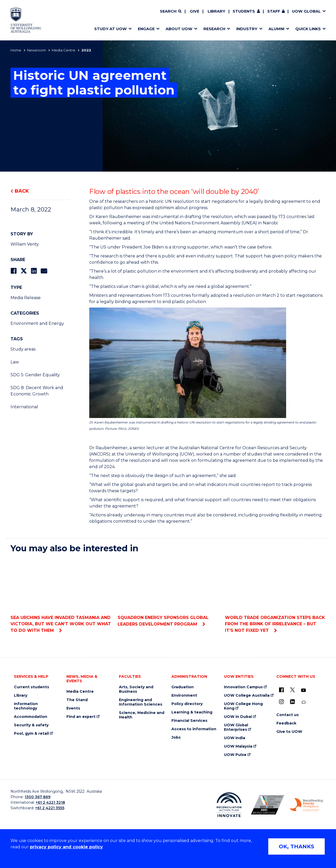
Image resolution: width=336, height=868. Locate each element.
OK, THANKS (296, 846)
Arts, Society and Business (136, 689)
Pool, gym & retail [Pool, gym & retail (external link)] (31, 734)
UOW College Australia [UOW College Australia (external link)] (247, 695)
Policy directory (187, 704)
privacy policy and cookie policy (66, 847)
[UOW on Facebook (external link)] (281, 690)
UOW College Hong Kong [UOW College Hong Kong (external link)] (243, 706)
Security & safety (31, 725)
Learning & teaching (192, 712)
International (24, 407)
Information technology (26, 706)
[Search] (171, 12)
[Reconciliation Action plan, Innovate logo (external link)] (229, 805)
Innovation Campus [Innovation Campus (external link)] (243, 687)
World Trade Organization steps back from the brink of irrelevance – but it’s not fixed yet (275, 595)
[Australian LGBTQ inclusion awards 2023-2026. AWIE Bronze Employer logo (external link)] (268, 805)
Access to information (194, 729)
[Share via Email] (44, 271)
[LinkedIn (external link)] (292, 702)
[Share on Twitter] (24, 271)
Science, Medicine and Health (142, 715)
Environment (184, 695)
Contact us (288, 715)
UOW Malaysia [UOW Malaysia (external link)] (238, 746)
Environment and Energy (37, 323)
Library (216, 11)
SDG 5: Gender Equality (35, 375)
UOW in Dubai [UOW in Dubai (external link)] (238, 717)
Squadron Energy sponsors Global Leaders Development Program (168, 592)
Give (195, 11)
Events (73, 708)
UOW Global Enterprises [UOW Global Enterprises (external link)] (236, 727)
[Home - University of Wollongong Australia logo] (26, 20)
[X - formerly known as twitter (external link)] (292, 690)
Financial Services (189, 721)
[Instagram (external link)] (281, 702)
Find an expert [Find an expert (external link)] (81, 717)
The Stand (77, 700)
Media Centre (64, 50)
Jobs (176, 737)
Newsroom (36, 50)
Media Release (26, 298)
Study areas (23, 349)
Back (22, 191)
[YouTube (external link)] (303, 690)
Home (16, 50)
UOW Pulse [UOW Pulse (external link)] (235, 755)
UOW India (235, 738)
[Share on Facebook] (14, 271)
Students (244, 11)
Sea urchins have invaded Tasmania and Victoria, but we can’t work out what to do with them (61, 595)
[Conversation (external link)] (303, 702)
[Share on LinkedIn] (34, 271)
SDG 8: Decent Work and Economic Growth (37, 391)
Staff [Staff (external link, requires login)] (274, 11)
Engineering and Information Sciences (141, 702)
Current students (31, 687)
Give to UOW (289, 732)
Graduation (183, 687)
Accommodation (31, 717)
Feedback (286, 723)
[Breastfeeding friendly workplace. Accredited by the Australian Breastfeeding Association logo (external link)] (306, 805)
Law (15, 362)
